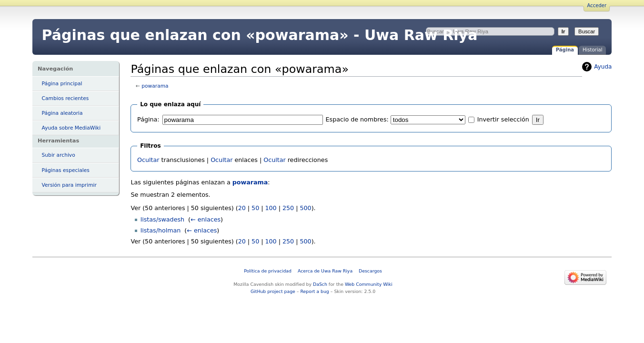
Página (565, 50)
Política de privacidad (268, 271)
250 (288, 208)
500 (305, 208)
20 (242, 208)
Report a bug (314, 291)
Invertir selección (503, 119)
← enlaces (206, 219)
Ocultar (148, 160)
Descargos (370, 271)
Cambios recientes (65, 98)
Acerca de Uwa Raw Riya (325, 271)
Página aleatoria (62, 113)
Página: (148, 119)
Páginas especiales (66, 170)
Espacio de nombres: (357, 119)
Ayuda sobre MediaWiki (71, 128)
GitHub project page (273, 291)
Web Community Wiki (369, 284)
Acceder (597, 5)
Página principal (62, 84)
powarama (155, 86)
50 (255, 208)
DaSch (320, 284)
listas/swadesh (162, 219)
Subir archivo (59, 155)
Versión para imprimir (69, 185)
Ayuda (603, 67)
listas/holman (161, 230)
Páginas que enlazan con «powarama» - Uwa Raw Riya (260, 35)
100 (271, 208)
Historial (592, 50)
